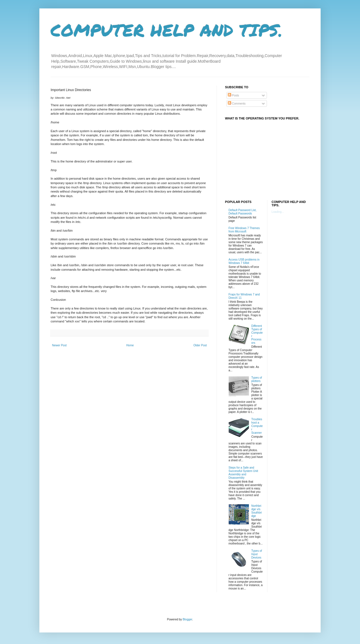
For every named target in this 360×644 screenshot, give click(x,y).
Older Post (200, 345)
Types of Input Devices (257, 554)
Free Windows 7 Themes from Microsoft (244, 230)
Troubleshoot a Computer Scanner (257, 426)
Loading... (278, 212)
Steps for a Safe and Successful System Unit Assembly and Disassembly (243, 473)
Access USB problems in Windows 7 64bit (244, 261)
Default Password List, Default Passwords (243, 212)
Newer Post (59, 345)
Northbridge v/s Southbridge (257, 511)
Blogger (187, 619)
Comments (237, 104)
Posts (233, 95)
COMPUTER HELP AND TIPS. (167, 30)
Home (130, 345)
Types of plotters (257, 379)
